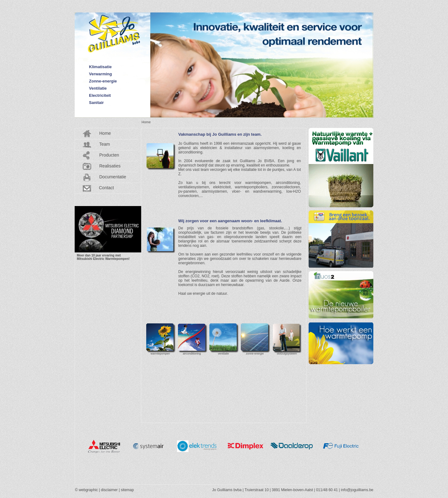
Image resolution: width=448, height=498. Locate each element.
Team (105, 144)
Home (105, 133)
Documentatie (113, 177)
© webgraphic (86, 490)
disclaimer (109, 490)
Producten (109, 155)
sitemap (127, 490)
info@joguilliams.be (357, 490)
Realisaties (110, 166)
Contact (106, 188)
